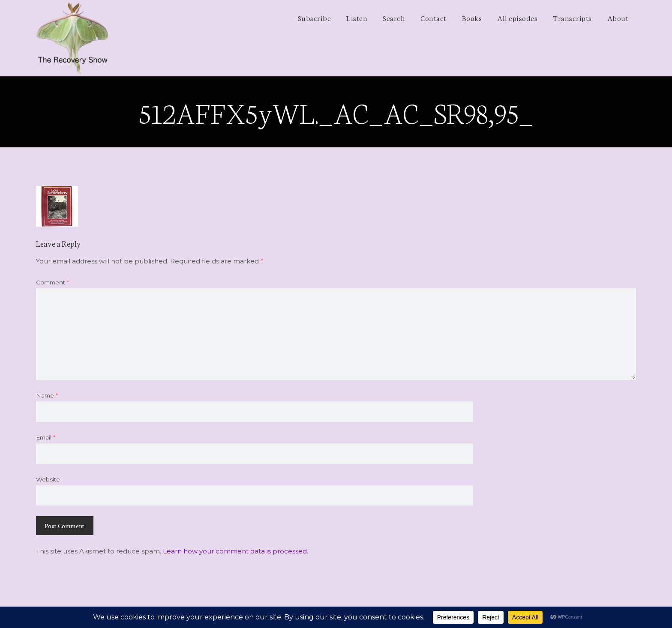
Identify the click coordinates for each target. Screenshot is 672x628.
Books (472, 18)
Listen (357, 18)
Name (47, 395)
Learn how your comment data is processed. (235, 551)
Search (394, 18)
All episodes (517, 18)
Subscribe (315, 18)
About (618, 18)
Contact (433, 18)
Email (46, 437)
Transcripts (572, 18)
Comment (52, 282)
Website (48, 479)
